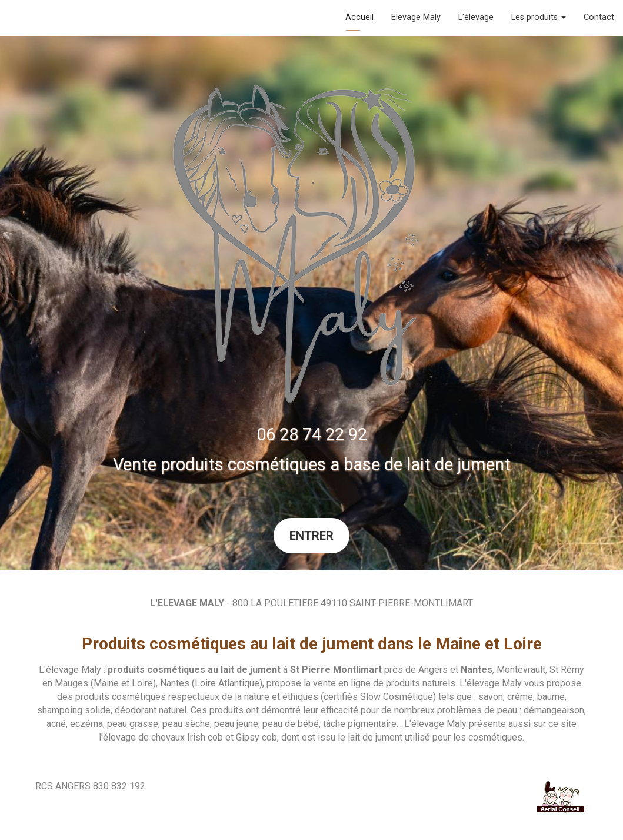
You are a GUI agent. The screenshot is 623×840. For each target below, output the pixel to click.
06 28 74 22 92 (312, 434)
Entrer (311, 536)
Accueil (359, 17)
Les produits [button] (539, 17)
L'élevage (476, 17)
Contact (599, 17)
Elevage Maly (416, 17)
